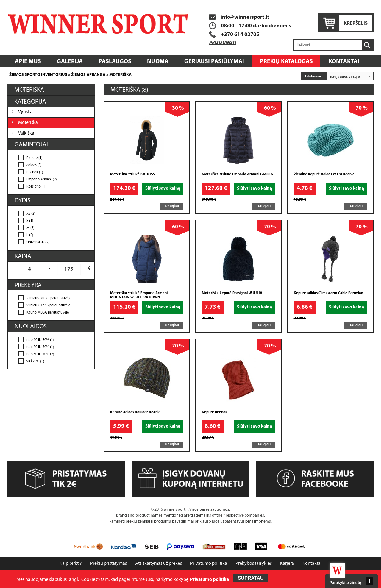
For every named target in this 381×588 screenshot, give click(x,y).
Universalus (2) (38, 242)
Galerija (70, 62)
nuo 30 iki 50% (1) (40, 347)
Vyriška (25, 112)
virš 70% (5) (35, 361)
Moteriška (120, 75)
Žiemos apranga (88, 75)
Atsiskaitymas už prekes (159, 564)
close (369, 581)
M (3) (31, 228)
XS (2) (31, 214)
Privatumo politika (209, 564)
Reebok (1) (35, 172)
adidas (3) (34, 165)
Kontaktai (344, 62)
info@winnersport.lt (239, 17)
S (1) (30, 221)
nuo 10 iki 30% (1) (40, 340)
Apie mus (28, 62)
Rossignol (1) (37, 187)
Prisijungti (222, 43)
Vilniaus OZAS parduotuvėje (48, 305)
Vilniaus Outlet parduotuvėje (49, 298)
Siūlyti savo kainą (163, 189)
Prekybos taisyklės (254, 564)
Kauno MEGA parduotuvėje (48, 313)
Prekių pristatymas (108, 564)
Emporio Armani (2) (42, 180)
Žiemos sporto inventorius (38, 75)
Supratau (251, 578)
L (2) (30, 235)
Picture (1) (35, 158)
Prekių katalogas (286, 62)
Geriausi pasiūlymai (214, 62)
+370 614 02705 (240, 35)
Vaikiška (26, 133)
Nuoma (158, 62)
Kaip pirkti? (71, 564)
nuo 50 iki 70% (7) (40, 354)
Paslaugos (115, 62)
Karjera (287, 564)
